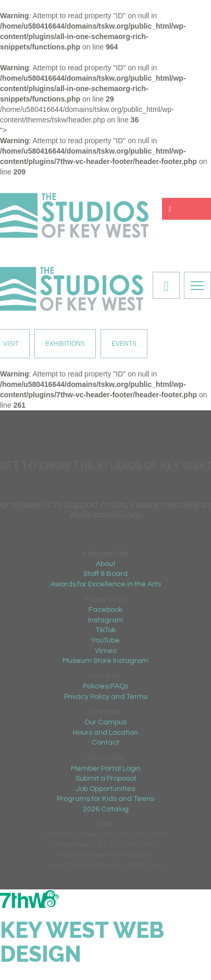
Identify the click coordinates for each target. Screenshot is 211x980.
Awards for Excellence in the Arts (106, 584)
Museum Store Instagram (106, 661)
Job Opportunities (106, 789)
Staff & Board (106, 574)
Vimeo (106, 651)
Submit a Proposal (106, 778)
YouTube (106, 640)
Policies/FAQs (106, 686)
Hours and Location (106, 733)
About (106, 564)
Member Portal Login (106, 769)
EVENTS (124, 344)
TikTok (106, 630)
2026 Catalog (106, 809)
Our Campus (106, 722)
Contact (106, 743)
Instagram (106, 620)
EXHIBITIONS (65, 344)
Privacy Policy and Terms (106, 697)
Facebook (106, 610)
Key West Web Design (82, 942)
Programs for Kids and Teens (106, 799)
